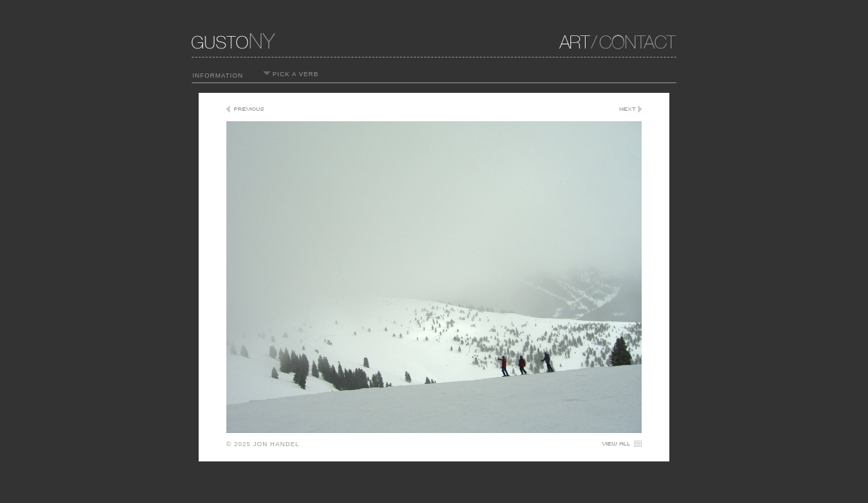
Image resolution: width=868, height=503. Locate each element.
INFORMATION (218, 76)
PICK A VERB (291, 74)
